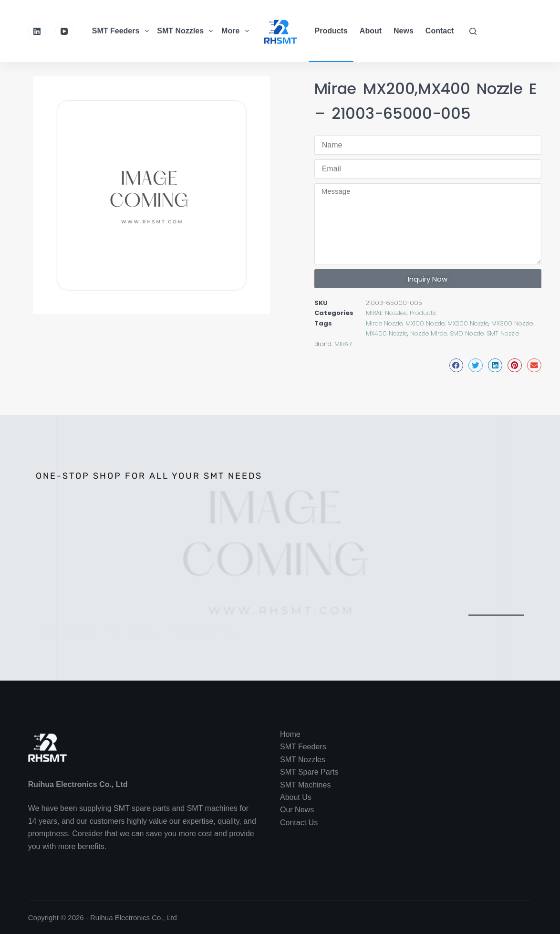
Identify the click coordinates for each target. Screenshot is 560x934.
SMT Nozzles (186, 31)
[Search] (473, 31)
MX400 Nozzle (387, 333)
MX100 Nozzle (425, 323)
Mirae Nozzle (384, 323)
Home (290, 734)
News (404, 31)
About (371, 31)
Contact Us (299, 823)
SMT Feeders (122, 31)
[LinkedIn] (37, 31)
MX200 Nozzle (468, 323)
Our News (297, 810)
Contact (440, 31)
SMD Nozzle (467, 333)
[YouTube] (64, 31)
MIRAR (343, 344)
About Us (296, 797)
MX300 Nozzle (512, 323)
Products (331, 31)
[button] (456, 365)
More (236, 31)
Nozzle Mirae (429, 333)
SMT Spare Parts (309, 772)
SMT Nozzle (503, 333)
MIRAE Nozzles (386, 313)
